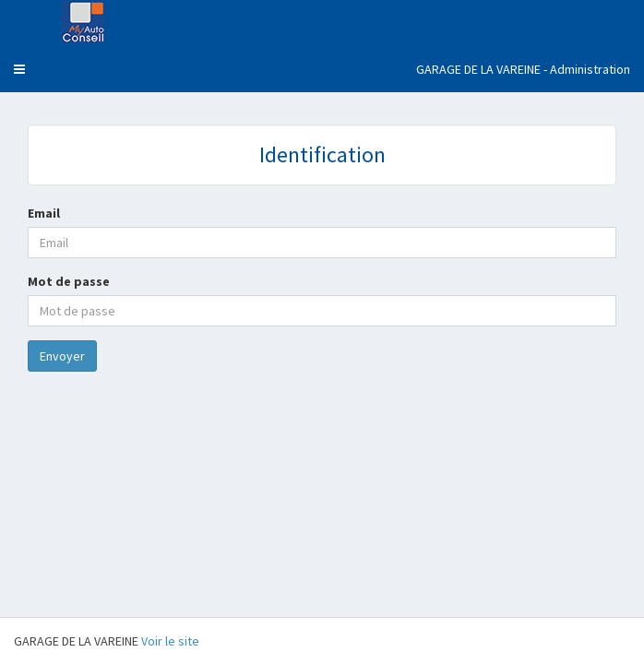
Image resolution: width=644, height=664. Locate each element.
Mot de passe (69, 281)
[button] (19, 69)
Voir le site (170, 641)
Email (44, 213)
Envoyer (62, 356)
